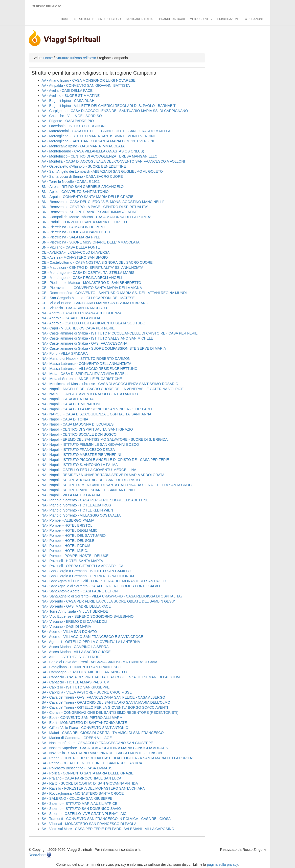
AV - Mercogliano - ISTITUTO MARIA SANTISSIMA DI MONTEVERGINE (99, 136)
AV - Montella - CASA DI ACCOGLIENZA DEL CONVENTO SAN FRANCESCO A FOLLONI (113, 161)
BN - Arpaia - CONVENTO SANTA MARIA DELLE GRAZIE (88, 197)
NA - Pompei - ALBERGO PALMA (68, 520)
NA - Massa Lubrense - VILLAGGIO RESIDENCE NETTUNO (90, 369)
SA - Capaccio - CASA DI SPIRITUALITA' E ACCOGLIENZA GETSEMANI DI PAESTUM (111, 677)
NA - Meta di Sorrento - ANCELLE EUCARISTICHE (82, 379)
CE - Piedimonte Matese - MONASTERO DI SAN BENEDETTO (92, 283)
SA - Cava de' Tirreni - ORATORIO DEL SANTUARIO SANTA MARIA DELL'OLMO (106, 702)
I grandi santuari (171, 19)
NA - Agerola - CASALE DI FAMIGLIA (71, 318)
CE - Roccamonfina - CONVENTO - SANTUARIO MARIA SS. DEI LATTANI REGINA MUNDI (114, 293)
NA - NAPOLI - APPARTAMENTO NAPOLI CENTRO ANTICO (90, 394)
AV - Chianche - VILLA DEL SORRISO (72, 116)
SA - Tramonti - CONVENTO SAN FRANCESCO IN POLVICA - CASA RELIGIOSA (106, 819)
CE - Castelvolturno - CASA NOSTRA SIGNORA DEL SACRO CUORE (97, 262)
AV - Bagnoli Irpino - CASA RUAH (68, 101)
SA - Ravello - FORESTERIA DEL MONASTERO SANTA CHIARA (93, 788)
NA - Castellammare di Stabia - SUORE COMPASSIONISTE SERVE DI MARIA (104, 348)
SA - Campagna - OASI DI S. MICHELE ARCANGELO (84, 672)
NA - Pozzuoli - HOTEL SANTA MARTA (72, 561)
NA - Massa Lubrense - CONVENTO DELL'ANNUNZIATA (87, 364)
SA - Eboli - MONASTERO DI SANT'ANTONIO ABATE (84, 723)
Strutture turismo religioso (98, 19)
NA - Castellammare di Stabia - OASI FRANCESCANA (85, 343)
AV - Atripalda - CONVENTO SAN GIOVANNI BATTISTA (86, 85)
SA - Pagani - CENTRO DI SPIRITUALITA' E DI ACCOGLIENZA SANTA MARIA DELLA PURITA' (117, 758)
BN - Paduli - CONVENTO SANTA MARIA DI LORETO (84, 222)
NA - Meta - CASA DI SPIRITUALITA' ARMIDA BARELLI (86, 374)
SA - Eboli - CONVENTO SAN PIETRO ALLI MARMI (83, 718)
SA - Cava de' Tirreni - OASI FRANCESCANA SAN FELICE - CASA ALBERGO (104, 697)
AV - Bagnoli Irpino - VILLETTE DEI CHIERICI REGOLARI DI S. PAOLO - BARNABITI (109, 106)
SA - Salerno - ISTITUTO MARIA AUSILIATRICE (80, 804)
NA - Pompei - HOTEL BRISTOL (67, 525)
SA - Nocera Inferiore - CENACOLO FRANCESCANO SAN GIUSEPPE (97, 743)
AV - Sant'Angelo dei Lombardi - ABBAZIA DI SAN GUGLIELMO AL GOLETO (102, 171)
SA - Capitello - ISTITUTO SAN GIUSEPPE (76, 687)
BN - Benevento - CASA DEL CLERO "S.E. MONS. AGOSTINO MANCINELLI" (103, 202)
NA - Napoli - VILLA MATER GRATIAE (72, 495)
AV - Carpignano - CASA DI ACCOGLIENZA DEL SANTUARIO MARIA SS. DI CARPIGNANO (115, 111)
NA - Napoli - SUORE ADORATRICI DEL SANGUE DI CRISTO (91, 480)
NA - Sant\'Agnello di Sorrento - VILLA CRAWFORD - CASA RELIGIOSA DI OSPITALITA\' (112, 596)
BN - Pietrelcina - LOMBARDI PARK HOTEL (76, 232)
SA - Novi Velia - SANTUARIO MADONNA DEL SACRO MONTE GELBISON (102, 753)
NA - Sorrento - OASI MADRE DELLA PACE (76, 606)
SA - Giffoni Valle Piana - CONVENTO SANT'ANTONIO (85, 728)
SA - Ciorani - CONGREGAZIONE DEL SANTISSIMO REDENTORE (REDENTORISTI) (110, 713)
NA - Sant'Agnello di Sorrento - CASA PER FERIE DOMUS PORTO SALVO (101, 586)
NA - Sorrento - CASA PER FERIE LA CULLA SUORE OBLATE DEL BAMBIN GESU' (108, 601)
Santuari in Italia (139, 19)
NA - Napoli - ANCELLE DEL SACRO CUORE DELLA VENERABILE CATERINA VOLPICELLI (115, 389)
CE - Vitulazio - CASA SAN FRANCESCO (74, 308)
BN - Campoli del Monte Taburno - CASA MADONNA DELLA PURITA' (96, 217)
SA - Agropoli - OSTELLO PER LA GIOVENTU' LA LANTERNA (91, 642)
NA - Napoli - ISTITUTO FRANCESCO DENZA (78, 450)
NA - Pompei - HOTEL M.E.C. (65, 551)
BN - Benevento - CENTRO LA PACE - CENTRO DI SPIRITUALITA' (95, 207)
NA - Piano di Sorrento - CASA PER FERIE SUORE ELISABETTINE (95, 500)
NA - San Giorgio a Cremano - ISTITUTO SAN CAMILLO (86, 571)
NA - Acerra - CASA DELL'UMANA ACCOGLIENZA (82, 313)
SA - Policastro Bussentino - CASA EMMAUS (77, 768)
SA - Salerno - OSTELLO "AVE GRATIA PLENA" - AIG (84, 814)
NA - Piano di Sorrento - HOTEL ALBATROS (76, 505)
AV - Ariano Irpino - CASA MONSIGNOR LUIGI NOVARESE (89, 80)
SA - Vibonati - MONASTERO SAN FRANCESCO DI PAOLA (89, 824)
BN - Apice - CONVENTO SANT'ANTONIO (75, 192)
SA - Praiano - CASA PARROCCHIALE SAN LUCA (82, 778)
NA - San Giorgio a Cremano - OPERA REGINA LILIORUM (88, 576)
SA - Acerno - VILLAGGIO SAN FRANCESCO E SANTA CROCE (93, 637)
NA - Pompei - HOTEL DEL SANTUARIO (74, 536)
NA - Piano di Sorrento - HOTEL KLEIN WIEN (77, 510)
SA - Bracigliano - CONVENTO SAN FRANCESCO (82, 667)
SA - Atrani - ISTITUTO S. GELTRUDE (72, 657)
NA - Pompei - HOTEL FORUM (66, 546)
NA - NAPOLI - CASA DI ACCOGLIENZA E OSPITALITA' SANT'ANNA (97, 414)
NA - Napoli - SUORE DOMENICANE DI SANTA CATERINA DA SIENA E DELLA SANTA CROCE (118, 485)
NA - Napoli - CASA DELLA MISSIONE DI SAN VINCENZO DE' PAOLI (97, 409)
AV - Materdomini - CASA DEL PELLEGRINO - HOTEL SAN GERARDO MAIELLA (106, 131)
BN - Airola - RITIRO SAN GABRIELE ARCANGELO (83, 187)
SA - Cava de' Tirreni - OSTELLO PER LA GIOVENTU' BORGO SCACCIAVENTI (105, 707)
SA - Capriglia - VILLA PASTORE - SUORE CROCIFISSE (87, 692)
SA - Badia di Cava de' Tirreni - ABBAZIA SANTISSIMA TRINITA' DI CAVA (100, 662)
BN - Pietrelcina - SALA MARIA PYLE (71, 237)
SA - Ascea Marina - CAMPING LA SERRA (75, 647)
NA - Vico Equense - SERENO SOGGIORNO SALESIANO (88, 616)
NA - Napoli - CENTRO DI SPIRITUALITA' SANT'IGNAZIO (87, 429)
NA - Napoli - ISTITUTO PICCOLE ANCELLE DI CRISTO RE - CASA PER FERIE (105, 460)
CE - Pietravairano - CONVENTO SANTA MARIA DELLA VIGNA (92, 288)
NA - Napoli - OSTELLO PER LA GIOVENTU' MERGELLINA (89, 470)
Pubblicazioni (228, 19)
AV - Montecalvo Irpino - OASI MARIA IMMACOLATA (83, 146)
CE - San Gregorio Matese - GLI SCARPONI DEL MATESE (88, 298)
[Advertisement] (240, 127)
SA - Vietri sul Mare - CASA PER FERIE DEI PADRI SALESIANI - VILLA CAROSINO (108, 829)
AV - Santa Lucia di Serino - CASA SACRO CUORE (82, 176)
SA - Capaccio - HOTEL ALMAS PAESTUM (76, 682)
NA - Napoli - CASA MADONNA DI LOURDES (78, 424)
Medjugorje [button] (201, 19)
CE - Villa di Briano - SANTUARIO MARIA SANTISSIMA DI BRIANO (95, 303)
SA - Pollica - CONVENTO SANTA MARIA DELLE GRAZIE (88, 773)
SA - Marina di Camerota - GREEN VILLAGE (77, 738)
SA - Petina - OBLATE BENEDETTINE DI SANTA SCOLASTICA (92, 763)
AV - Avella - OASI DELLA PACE (67, 91)
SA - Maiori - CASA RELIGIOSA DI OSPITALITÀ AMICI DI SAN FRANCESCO (103, 733)
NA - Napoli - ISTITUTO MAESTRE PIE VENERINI (82, 455)
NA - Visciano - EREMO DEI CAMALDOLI (75, 621)
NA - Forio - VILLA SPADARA (65, 353)
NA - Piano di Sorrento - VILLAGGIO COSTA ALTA (81, 515)
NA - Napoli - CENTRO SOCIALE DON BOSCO (79, 434)
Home (65, 19)
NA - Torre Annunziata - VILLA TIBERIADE (75, 611)
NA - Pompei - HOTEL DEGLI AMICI (70, 530)
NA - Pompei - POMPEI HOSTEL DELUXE (75, 556)
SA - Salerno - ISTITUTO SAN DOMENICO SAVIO (81, 809)
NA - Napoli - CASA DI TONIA (65, 419)
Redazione (37, 855)
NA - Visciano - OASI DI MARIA (66, 627)
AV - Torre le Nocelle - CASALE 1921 (71, 182)
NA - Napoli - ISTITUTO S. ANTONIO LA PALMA (80, 465)
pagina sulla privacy (222, 864)
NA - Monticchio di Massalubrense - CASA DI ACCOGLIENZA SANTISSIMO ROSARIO (110, 384)
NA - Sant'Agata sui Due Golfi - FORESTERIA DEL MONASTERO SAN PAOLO (104, 581)
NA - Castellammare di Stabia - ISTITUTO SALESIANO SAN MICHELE (98, 338)
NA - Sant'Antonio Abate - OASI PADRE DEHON (80, 591)
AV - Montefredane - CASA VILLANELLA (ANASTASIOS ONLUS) (93, 151)
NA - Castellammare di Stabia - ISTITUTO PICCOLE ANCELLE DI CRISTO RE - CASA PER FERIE (120, 333)
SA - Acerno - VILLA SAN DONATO (69, 632)
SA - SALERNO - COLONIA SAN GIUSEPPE (77, 798)
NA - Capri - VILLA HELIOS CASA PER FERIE (78, 328)
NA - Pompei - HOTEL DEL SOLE (68, 541)
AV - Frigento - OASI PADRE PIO (68, 121)
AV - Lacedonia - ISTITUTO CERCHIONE (74, 126)
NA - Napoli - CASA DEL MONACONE (72, 404)
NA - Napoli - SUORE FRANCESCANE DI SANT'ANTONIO (88, 490)
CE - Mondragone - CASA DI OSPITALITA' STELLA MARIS (88, 273)
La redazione (254, 19)
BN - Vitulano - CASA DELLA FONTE (71, 247)
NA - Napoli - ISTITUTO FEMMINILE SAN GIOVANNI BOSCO (90, 444)
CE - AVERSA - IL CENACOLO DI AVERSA (76, 252)
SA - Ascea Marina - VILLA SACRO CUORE (76, 652)
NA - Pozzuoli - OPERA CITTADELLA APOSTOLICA (83, 566)
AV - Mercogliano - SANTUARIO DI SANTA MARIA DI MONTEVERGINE (99, 141)
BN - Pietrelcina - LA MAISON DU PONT (74, 227)
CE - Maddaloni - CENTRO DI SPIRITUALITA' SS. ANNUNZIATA (93, 268)
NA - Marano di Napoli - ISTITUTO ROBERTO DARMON (86, 359)
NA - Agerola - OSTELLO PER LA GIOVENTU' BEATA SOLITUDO (94, 323)
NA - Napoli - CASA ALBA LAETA (68, 399)
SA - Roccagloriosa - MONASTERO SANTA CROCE (83, 793)
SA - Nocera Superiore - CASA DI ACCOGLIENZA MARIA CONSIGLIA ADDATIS (105, 748)
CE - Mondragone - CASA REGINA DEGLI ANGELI (82, 278)
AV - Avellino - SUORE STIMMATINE (71, 96)
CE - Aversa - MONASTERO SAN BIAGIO (75, 257)
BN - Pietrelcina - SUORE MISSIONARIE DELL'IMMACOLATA (91, 242)
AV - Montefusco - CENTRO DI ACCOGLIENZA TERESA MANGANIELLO (100, 156)
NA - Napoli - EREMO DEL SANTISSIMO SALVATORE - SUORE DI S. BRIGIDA (105, 439)
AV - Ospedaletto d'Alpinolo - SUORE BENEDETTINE (84, 166)
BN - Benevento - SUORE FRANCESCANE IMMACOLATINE (90, 212)
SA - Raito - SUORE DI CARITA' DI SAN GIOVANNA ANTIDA (90, 783)
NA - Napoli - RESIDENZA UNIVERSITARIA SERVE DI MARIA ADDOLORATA (103, 475)
